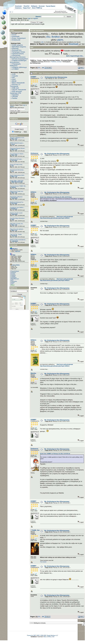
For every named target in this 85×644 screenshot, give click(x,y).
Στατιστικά (14, 245)
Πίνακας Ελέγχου (16, 103)
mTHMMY (15, 69)
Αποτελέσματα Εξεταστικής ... (17, 170)
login (29, 18)
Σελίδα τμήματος (18, 45)
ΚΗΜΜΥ (34, 77)
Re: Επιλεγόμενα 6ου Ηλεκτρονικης (57, 154)
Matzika (33, 373)
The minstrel (43, 562)
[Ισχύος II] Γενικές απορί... (17, 165)
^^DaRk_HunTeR (37, 530)
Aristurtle (15, 76)
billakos (33, 192)
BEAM (14, 81)
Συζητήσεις (18, 8)
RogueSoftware (15, 271)
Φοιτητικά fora (17, 50)
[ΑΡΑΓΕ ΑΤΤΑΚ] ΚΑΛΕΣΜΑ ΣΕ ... (18, 240)
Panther (15, 98)
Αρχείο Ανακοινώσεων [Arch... (18, 175)
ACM (14, 74)
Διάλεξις (14, 187)
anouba (13, 274)
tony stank (14, 160)
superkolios (14, 281)
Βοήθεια (56, 37)
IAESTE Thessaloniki (19, 90)
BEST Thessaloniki (18, 83)
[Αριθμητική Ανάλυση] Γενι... (17, 202)
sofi (12, 166)
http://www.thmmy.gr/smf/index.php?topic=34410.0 (55, 218)
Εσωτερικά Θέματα (67, 60)
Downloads (18, 6)
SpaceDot (15, 95)
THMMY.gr (33, 60)
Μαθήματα (34, 6)
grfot (12, 280)
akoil (12, 284)
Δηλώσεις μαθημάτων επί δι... (17, 138)
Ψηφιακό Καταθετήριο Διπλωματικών (18, 61)
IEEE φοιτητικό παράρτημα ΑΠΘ (16, 92)
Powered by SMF (31, 635)
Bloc (45, 637)
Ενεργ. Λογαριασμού (19, 38)
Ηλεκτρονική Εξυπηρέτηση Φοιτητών (18, 56)
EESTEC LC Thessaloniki (15, 85)
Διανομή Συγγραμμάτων (20, 59)
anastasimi (14, 278)
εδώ (48, 37)
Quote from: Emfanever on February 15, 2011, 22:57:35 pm (56, 197)
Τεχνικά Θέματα (51, 6)
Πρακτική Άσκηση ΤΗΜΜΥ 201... (18, 186)
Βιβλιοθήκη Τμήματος (19, 47)
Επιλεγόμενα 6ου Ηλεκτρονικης (56, 77)
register (35, 18)
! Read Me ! (27, 6)
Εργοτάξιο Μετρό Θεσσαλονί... (18, 218)
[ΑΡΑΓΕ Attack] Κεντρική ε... (17, 143)
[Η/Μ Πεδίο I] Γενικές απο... (17, 224)
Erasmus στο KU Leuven (16, 213)
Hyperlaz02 (14, 198)
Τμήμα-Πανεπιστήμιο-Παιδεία (51, 60)
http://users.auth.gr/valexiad (65, 217)
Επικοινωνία (16, 40)
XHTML (49, 637)
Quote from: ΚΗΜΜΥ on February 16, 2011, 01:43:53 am (55, 454)
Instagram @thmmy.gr (19, 67)
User (13, 171)
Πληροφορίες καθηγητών (16, 197)
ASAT (14, 79)
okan (13, 220)
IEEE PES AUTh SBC (17, 182)
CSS (53, 637)
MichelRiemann (15, 279)
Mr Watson (14, 209)
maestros (13, 275)
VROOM (15, 97)
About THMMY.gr (37, 8)
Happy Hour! (27, 8)
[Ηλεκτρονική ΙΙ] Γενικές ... (16, 159)
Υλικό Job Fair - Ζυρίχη (16, 234)
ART (13, 78)
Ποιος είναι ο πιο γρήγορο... (17, 229)
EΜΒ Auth (15, 88)
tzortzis (59, 62)
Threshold (14, 236)
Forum (14, 35)
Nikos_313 (14, 139)
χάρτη (60, 40)
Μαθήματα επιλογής (37, 62)
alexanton (14, 273)
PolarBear (54, 62)
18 (43, 68)
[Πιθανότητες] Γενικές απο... (17, 191)
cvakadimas (15, 241)
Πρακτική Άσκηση (18, 54)
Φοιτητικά (42, 6)
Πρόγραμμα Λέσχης (19, 52)
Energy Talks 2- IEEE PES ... (17, 181)
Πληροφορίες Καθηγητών (15, 65)
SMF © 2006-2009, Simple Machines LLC (47, 635)
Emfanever (35, 153)
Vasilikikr (13, 276)
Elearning (15, 48)
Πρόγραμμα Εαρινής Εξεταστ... (18, 148)
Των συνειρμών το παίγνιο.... (17, 154)
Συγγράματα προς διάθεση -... (18, 208)
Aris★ (13, 144)
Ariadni (13, 283)
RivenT (13, 285)
